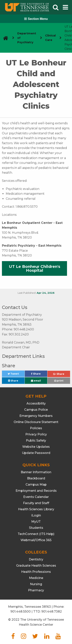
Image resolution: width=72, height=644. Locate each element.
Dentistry (36, 559)
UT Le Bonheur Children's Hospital (35, 268)
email (36, 381)
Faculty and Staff (36, 503)
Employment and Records (36, 491)
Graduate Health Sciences (36, 566)
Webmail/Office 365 (36, 540)
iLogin (36, 515)
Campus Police (36, 410)
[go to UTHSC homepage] (4, 38)
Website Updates (36, 447)
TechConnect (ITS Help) (36, 534)
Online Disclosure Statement (36, 422)
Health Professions (36, 572)
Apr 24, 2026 (46, 293)
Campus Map (36, 484)
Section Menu (36, 19)
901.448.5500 (21, 611)
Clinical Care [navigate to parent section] (50, 38)
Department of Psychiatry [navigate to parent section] (27, 38)
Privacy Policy (36, 434)
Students (36, 528)
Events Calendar (36, 497)
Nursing (36, 584)
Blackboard (36, 478)
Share (39, 375)
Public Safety (36, 440)
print (59, 381)
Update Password (36, 453)
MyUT (36, 522)
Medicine (36, 578)
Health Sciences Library (36, 509)
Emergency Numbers (36, 416)
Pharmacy (36, 590)
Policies (36, 428)
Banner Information (36, 472)
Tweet (16, 375)
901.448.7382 (52, 611)
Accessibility (36, 403)
